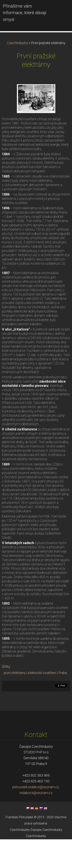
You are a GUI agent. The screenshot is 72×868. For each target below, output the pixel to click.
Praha (63, 701)
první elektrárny (15, 701)
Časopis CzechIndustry (46, 858)
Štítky (6, 695)
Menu (61, 9)
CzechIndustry (17, 72)
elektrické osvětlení (42, 701)
